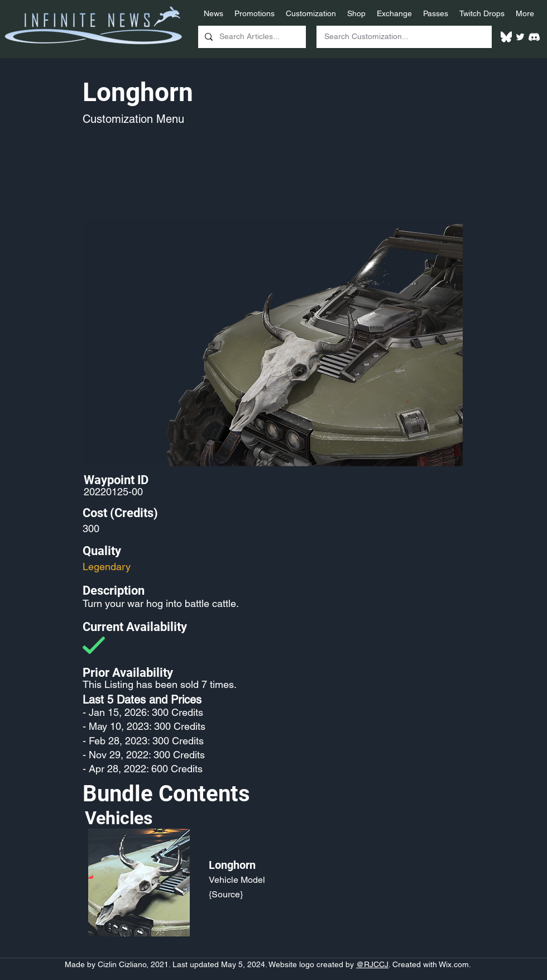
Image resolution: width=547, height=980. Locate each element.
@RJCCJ (372, 964)
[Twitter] (520, 37)
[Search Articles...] (251, 37)
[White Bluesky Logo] (506, 37)
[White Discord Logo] (534, 37)
